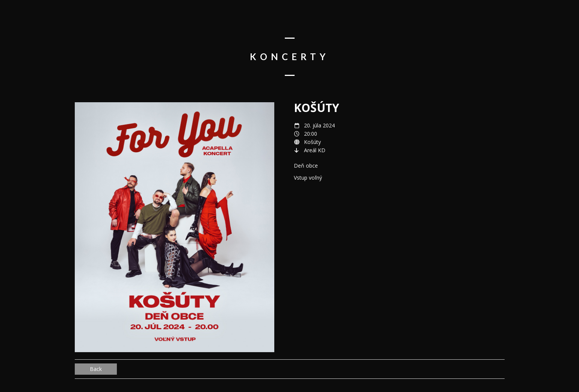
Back (96, 369)
